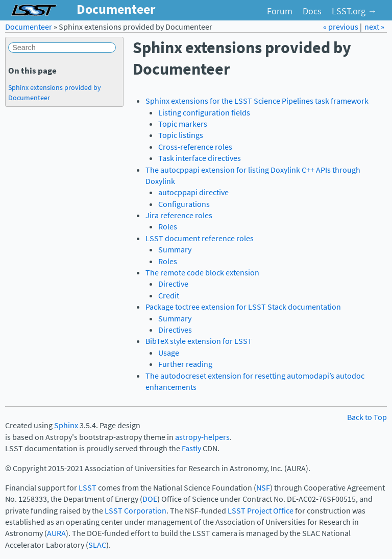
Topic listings (181, 135)
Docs (312, 11)
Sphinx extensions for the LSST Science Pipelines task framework (257, 101)
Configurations (184, 204)
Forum (280, 11)
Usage (169, 353)
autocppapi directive (193, 192)
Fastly (191, 448)
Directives (175, 330)
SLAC (97, 545)
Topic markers (183, 124)
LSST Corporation (136, 511)
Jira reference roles (179, 215)
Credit (169, 296)
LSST (88, 488)
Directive (173, 284)
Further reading (185, 364)
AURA (56, 533)
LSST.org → (354, 11)
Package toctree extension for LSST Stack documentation (243, 307)
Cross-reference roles (195, 147)
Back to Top (367, 417)
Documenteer (29, 27)
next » (374, 27)
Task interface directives (200, 158)
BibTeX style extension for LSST (199, 341)
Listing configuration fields (204, 113)
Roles (168, 227)
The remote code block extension (202, 273)
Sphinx (66, 425)
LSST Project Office (261, 511)
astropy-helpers (202, 437)
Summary (175, 250)
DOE (150, 499)
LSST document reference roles (200, 238)
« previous (341, 27)
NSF (263, 488)
